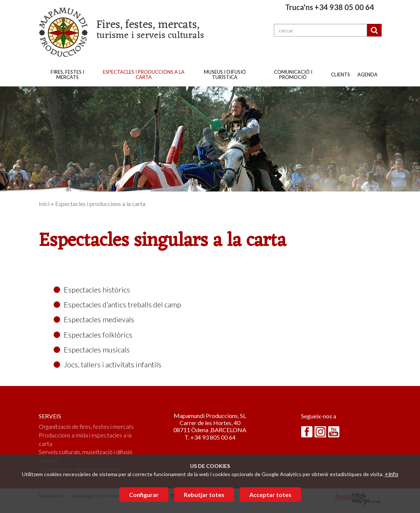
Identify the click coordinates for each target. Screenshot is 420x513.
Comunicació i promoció (293, 75)
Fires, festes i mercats (67, 75)
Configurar (144, 495)
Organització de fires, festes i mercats (86, 426)
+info (391, 474)
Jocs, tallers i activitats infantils (108, 364)
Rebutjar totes (204, 495)
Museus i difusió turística (225, 75)
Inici (44, 204)
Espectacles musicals (92, 349)
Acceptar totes (270, 495)
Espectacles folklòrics (93, 335)
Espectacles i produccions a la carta (144, 75)
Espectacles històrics (92, 289)
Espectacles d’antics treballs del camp (117, 304)
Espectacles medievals (94, 319)
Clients (340, 75)
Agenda (367, 75)
